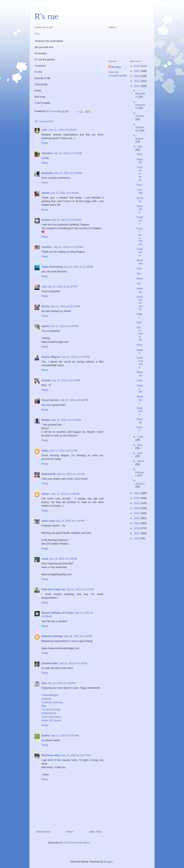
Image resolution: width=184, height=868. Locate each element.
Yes (139, 274)
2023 (137, 81)
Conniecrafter (50, 663)
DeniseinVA (49, 474)
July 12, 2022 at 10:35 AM (68, 247)
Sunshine (140, 209)
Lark (44, 130)
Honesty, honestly (140, 303)
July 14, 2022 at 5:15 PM (73, 663)
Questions (140, 411)
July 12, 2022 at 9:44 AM (64, 193)
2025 (137, 71)
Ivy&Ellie (46, 699)
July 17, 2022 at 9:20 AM (65, 736)
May (140, 445)
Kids (139, 269)
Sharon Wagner (51, 357)
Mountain (140, 262)
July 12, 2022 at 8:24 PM (74, 400)
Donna (45, 306)
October (140, 116)
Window (140, 374)
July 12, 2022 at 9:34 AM (68, 173)
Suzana (46, 220)
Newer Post (43, 832)
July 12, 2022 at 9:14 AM (68, 153)
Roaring (140, 421)
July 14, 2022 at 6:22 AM (80, 589)
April (140, 453)
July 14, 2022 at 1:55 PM (78, 636)
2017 (137, 513)
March (141, 461)
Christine (47, 153)
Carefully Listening (52, 702)
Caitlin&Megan (50, 695)
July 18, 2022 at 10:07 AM (76, 755)
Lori (44, 287)
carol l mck (48, 521)
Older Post (95, 832)
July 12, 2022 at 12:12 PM (62, 287)
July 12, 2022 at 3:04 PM (75, 357)
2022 (137, 86)
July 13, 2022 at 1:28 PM (65, 494)
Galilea (46, 736)
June (140, 437)
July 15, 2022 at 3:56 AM (61, 683)
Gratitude (140, 220)
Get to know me (140, 334)
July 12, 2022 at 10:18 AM (66, 220)
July (139, 147)
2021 (137, 493)
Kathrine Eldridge (52, 636)
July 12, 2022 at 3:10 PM (66, 380)
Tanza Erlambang (52, 267)
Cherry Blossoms (51, 717)
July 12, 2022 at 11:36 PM (66, 420)
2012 (137, 538)
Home (70, 832)
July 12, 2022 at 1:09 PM (64, 326)
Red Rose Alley (51, 755)
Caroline (47, 247)
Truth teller (140, 252)
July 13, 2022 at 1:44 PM (70, 521)
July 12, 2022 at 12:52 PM (65, 306)
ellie (44, 683)
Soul (139, 322)
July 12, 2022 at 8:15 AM (63, 130)
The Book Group (51, 710)
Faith (139, 380)
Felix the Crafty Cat (53, 589)
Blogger (108, 862)
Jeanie (45, 193)
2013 (137, 533)
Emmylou (47, 173)
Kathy (45, 451)
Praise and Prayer (140, 236)
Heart (140, 279)
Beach (140, 429)
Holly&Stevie (49, 713)
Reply (45, 143)
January (140, 484)
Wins (139, 345)
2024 (137, 76)
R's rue (46, 16)
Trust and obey (139, 174)
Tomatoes (140, 400)
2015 (137, 523)
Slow (139, 154)
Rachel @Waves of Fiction (57, 613)
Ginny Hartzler (50, 400)
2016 (137, 518)
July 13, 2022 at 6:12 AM (64, 451)
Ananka (46, 380)
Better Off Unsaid (51, 720)
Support (140, 161)
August (139, 139)
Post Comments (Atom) (77, 843)
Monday (140, 200)
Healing (140, 290)
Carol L (46, 494)
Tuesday (140, 191)
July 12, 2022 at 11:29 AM (78, 267)
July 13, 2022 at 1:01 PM (71, 474)
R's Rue (116, 67)
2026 (137, 66)
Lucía (45, 559)
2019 (137, 503)
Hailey (140, 316)
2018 (137, 508)
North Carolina (140, 363)
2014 (137, 528)
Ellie (44, 706)
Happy (140, 351)
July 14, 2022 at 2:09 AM (63, 559)
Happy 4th (140, 389)
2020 (137, 498)
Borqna (46, 420)
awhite (45, 326)
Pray (139, 185)
